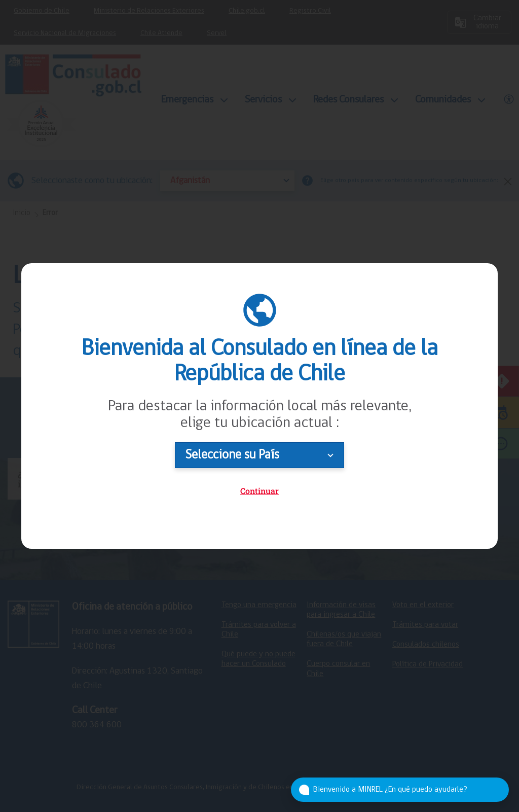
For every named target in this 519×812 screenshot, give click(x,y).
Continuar (259, 491)
